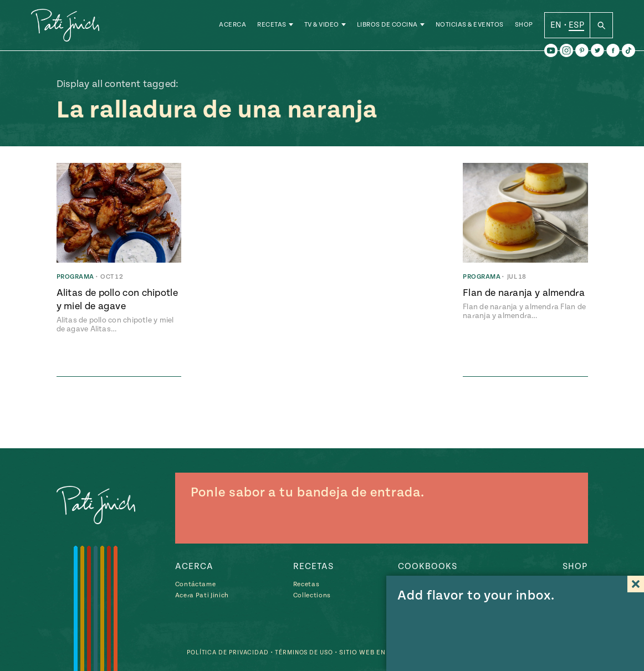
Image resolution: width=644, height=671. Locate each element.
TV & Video (322, 27)
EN (556, 27)
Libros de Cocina (387, 27)
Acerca (232, 27)
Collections (312, 595)
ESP (576, 27)
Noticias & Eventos (470, 27)
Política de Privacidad (219, 652)
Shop (524, 27)
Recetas (272, 27)
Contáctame (196, 584)
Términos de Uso (300, 652)
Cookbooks (428, 566)
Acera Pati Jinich (202, 595)
